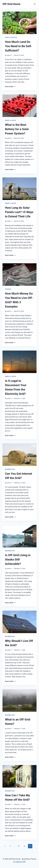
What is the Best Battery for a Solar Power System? (17, 129)
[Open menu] (35, 4)
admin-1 (9, 55)
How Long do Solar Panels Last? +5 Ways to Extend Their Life (19, 212)
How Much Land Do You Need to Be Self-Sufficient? (19, 46)
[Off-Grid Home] (11, 4)
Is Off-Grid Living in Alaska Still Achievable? (18, 559)
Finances (8, 289)
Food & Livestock (11, 37)
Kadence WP (21, 862)
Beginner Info (10, 469)
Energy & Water (11, 120)
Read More (10, 87)
